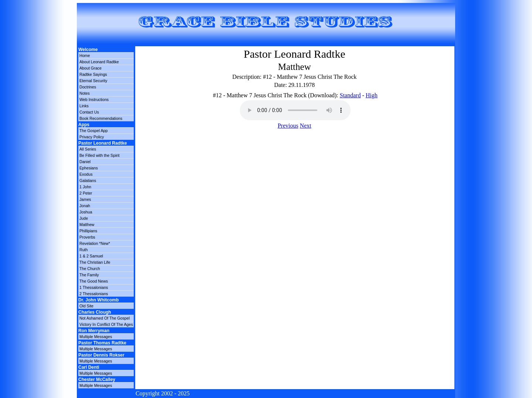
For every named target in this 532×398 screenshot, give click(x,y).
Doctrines (88, 87)
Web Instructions (94, 99)
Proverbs (87, 237)
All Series (88, 149)
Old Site (86, 306)
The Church (90, 269)
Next (305, 126)
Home (85, 55)
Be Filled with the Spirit (99, 155)
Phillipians (88, 231)
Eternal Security (93, 81)
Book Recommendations (101, 118)
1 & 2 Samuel (91, 256)
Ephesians (89, 168)
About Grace (91, 68)
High (372, 95)
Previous (288, 126)
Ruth (84, 250)
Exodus (86, 174)
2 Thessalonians (94, 294)
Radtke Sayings (93, 74)
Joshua (86, 212)
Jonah (85, 206)
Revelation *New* (95, 243)
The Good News (94, 281)
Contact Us (89, 112)
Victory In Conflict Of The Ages (106, 324)
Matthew (87, 225)
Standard (350, 95)
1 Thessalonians (94, 287)
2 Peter (86, 193)
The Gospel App (93, 131)
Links (84, 106)
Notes (85, 93)
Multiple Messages (96, 337)
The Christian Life (95, 262)
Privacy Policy (92, 137)
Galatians (88, 181)
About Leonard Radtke (99, 62)
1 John (85, 187)
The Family (89, 275)
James (85, 199)
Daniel (85, 162)
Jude (84, 218)
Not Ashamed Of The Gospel (105, 318)
